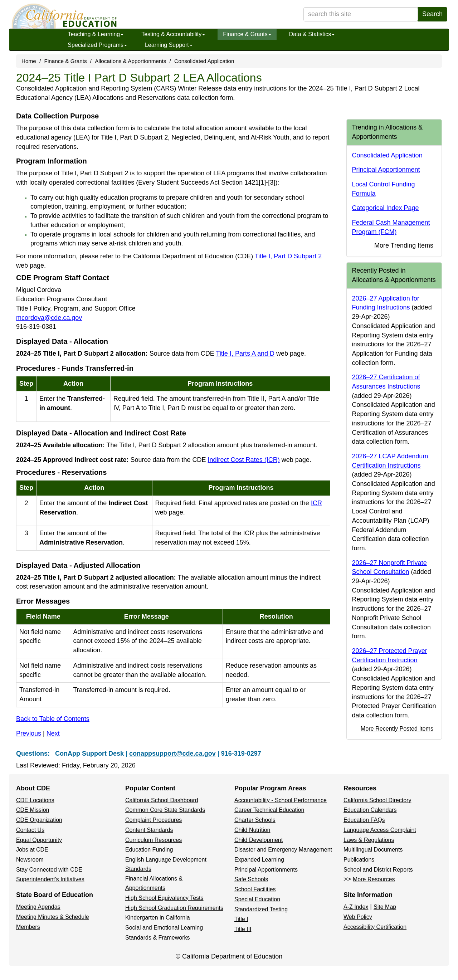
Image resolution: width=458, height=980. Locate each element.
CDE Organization (39, 820)
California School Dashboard (162, 800)
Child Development (259, 840)
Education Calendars (370, 810)
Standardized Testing (261, 909)
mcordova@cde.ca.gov (49, 318)
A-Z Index (356, 907)
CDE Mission (33, 810)
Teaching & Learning (96, 34)
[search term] (361, 14)
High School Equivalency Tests (164, 898)
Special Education (257, 899)
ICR (316, 503)
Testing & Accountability (173, 34)
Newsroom (30, 860)
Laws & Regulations (369, 840)
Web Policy (358, 917)
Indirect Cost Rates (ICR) (244, 460)
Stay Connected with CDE (49, 870)
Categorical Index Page (386, 208)
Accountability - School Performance (281, 800)
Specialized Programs (97, 45)
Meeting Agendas (38, 907)
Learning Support (169, 45)
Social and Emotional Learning (164, 928)
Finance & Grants (247, 34)
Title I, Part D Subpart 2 (288, 256)
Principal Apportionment (386, 170)
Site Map (385, 907)
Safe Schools (251, 879)
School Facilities (255, 889)
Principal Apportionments (266, 870)
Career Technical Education (269, 810)
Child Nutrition (252, 830)
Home (29, 61)
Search (432, 14)
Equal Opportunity (39, 840)
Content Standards (149, 830)
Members (28, 927)
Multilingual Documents (373, 850)
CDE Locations (35, 800)
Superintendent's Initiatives (50, 879)
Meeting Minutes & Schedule (53, 917)
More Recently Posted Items (397, 728)
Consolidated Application (204, 61)
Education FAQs (364, 820)
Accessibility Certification (375, 927)
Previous (29, 733)
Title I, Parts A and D (245, 354)
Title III (243, 929)
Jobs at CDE (32, 850)
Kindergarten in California (158, 918)
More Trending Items (404, 245)
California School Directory (377, 800)
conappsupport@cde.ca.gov (172, 754)
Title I (241, 919)
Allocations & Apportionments (130, 61)
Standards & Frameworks (158, 938)
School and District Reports (378, 870)
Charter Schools (255, 820)
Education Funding (149, 850)
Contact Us (30, 830)
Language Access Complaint (380, 830)
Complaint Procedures (154, 820)
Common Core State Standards (165, 810)
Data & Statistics (312, 34)
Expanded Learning (259, 860)
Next (53, 733)
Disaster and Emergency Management (283, 850)
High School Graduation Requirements (174, 908)
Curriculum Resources (154, 840)
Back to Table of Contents (53, 719)
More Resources (374, 879)
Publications (359, 860)
